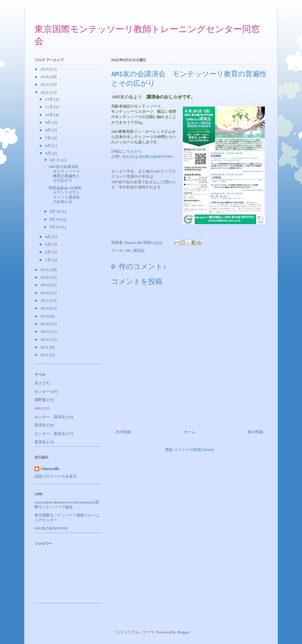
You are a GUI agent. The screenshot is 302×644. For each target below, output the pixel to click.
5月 (49, 154)
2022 (45, 93)
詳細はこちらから (127, 152)
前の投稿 (255, 432)
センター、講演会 (50, 417)
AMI (128, 251)
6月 (49, 146)
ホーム (189, 432)
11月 (50, 107)
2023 (45, 85)
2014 (45, 324)
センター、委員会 (50, 434)
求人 (38, 383)
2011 (45, 347)
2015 (45, 316)
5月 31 (55, 160)
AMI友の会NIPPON (154, 157)
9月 (49, 123)
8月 (49, 130)
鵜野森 (40, 400)
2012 (45, 340)
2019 (45, 285)
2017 (45, 301)
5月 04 (55, 220)
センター (42, 392)
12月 (50, 99)
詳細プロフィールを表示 (56, 477)
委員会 (40, 442)
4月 (49, 237)
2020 (45, 278)
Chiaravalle (50, 469)
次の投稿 (123, 432)
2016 (45, 308)
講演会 (139, 251)
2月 (49, 252)
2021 (45, 270)
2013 (45, 332)
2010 (45, 355)
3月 (49, 245)
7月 (49, 138)
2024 (45, 77)
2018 (45, 293)
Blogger (183, 632)
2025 (45, 69)
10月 (50, 115)
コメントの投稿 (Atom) (194, 450)
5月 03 (55, 227)
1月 (49, 260)
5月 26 (55, 212)
